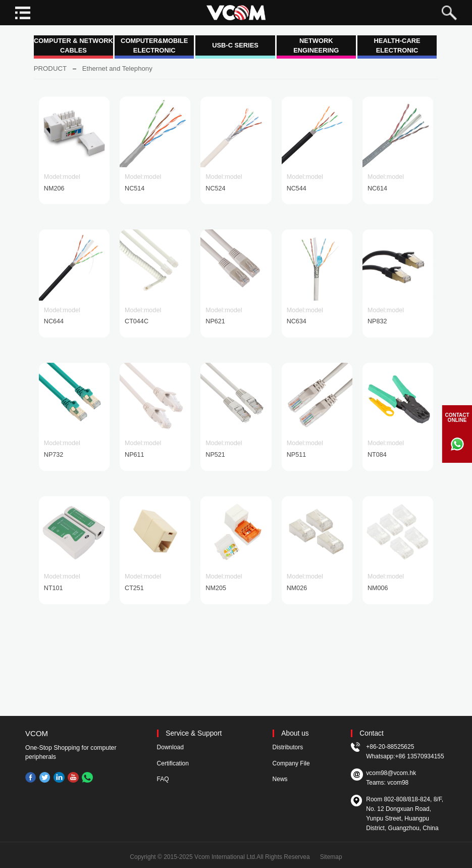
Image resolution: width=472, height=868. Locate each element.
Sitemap (331, 857)
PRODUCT (50, 68)
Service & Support (194, 733)
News (280, 779)
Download (170, 747)
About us (295, 733)
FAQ (163, 779)
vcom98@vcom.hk (391, 773)
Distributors (288, 747)
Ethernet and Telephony (117, 68)
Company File (291, 763)
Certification (173, 763)
